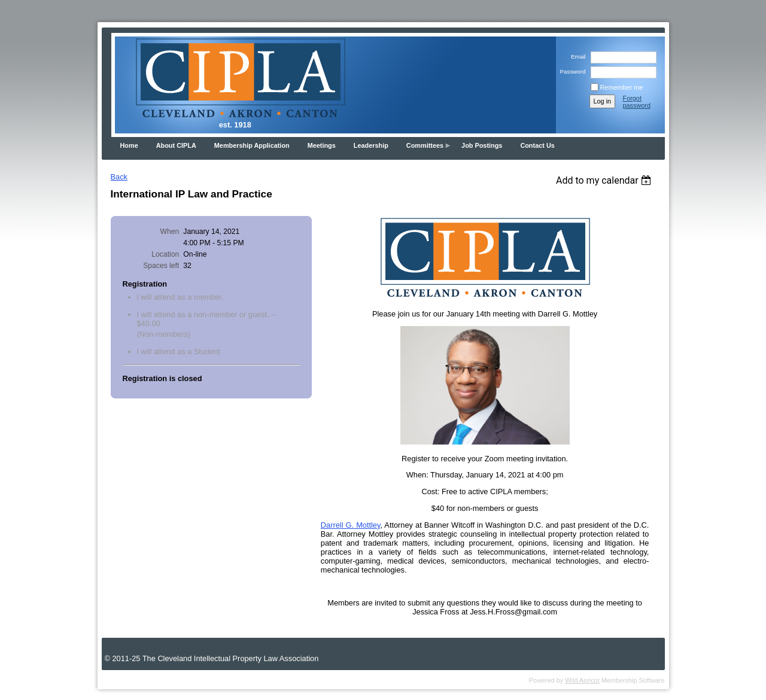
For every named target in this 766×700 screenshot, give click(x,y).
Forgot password (637, 102)
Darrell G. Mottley (351, 525)
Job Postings (482, 145)
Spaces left (161, 266)
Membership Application (252, 145)
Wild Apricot (582, 680)
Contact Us (537, 145)
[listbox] (605, 180)
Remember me (622, 87)
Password (571, 71)
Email (577, 57)
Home (129, 145)
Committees (425, 145)
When (170, 232)
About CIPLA (176, 145)
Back (119, 177)
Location (165, 254)
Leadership (371, 145)
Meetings (322, 145)
